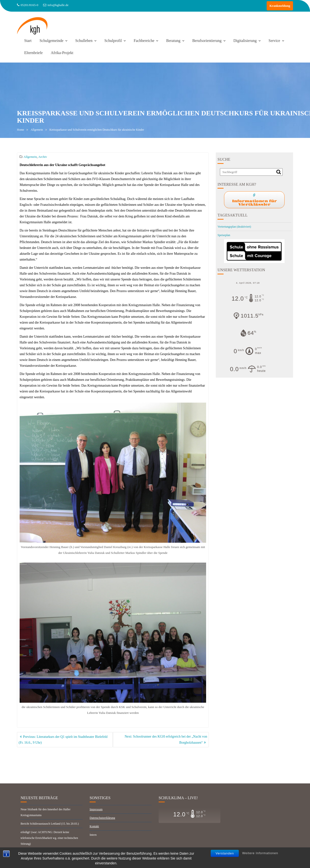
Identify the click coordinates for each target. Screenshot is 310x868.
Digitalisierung (245, 41)
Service (274, 41)
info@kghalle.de (56, 5)
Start (28, 41)
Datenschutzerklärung (102, 825)
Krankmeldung (280, 6)
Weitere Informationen (260, 853)
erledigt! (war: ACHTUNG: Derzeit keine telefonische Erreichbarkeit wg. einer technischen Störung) (49, 845)
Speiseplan (224, 235)
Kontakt (94, 833)
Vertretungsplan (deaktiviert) (234, 227)
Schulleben (84, 41)
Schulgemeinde (51, 41)
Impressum (96, 816)
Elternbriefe (33, 53)
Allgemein (30, 157)
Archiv (43, 157)
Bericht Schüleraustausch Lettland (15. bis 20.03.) (50, 830)
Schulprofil (113, 41)
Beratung (173, 41)
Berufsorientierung (207, 41)
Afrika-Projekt (62, 53)
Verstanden (225, 853)
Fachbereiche (144, 41)
